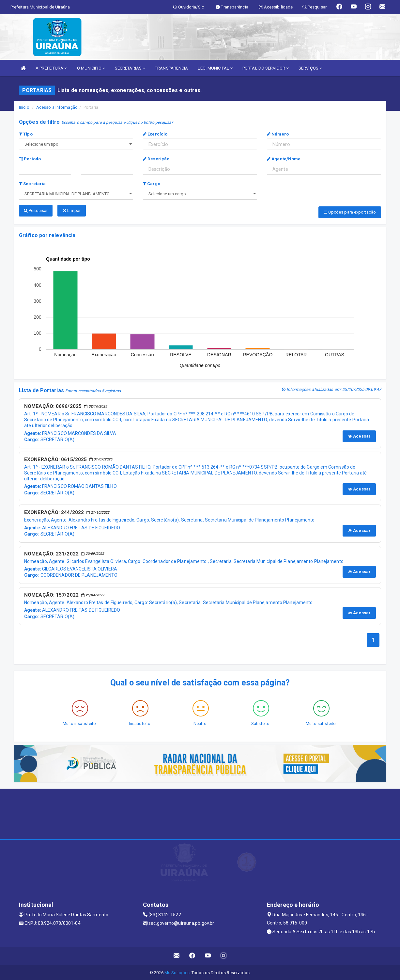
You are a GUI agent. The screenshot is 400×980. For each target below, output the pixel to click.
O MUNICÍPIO (91, 68)
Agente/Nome (284, 159)
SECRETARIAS (130, 68)
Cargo (152, 184)
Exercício (155, 134)
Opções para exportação (350, 212)
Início (24, 107)
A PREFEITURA (51, 68)
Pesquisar (36, 210)
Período (30, 159)
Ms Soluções (177, 972)
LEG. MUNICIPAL (215, 68)
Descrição (156, 159)
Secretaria (32, 184)
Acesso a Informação (57, 107)
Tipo (26, 134)
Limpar (72, 210)
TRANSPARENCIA (171, 68)
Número (278, 134)
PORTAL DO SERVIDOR (266, 68)
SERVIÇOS (310, 68)
